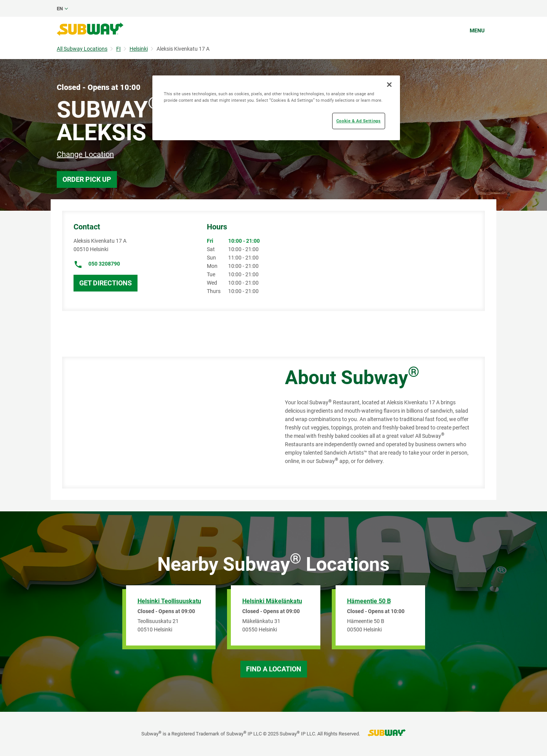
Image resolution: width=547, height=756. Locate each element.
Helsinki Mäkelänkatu (272, 601)
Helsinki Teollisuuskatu (169, 601)
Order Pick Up (87, 179)
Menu (477, 30)
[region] (276, 108)
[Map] (165, 423)
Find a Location (274, 669)
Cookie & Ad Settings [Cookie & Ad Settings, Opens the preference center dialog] (358, 121)
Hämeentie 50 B (369, 601)
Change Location (85, 154)
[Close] (389, 85)
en (60, 9)
